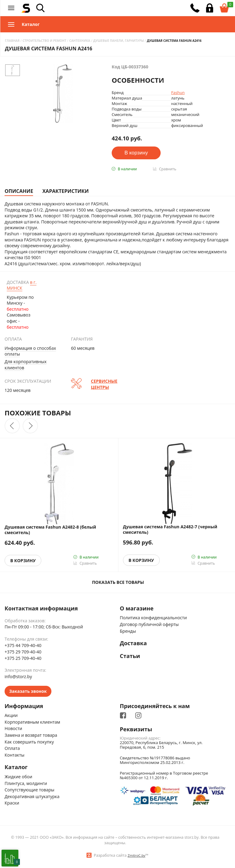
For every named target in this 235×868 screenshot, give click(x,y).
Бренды (128, 631)
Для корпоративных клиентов (26, 365)
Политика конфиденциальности (153, 618)
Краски (12, 803)
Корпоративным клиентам (32, 722)
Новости (13, 728)
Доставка (133, 643)
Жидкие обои (18, 777)
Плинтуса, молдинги (26, 783)
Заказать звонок (28, 691)
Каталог (16, 767)
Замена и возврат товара (31, 735)
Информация (24, 706)
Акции (11, 715)
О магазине (137, 609)
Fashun (178, 92)
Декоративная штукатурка (32, 796)
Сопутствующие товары (30, 790)
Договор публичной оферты (149, 624)
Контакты (15, 755)
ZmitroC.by (136, 855)
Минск (22, 285)
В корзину (23, 561)
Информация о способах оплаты (30, 351)
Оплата (12, 748)
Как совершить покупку (29, 742)
